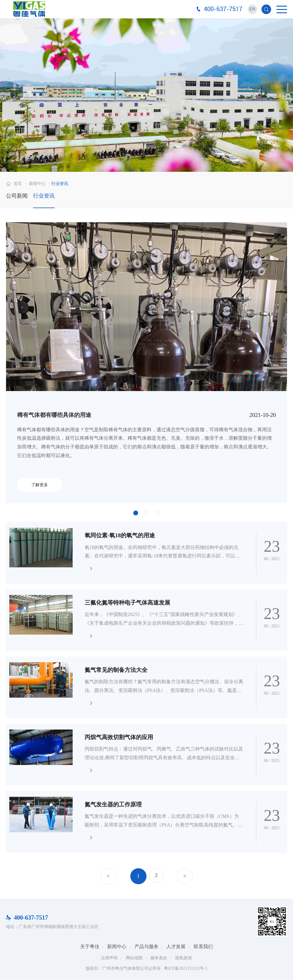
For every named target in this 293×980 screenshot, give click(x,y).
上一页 (105, 876)
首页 (18, 184)
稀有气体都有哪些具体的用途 (54, 415)
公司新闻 (17, 196)
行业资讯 (60, 184)
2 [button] (146, 513)
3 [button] (157, 513)
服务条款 (159, 958)
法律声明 (109, 958)
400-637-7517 (223, 9)
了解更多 (40, 485)
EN (252, 9)
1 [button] (136, 513)
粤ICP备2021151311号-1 (186, 969)
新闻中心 (37, 184)
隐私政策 (184, 958)
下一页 (188, 876)
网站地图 (134, 958)
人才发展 (176, 947)
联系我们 (203, 947)
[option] (147, 363)
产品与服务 (146, 947)
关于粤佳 (90, 947)
